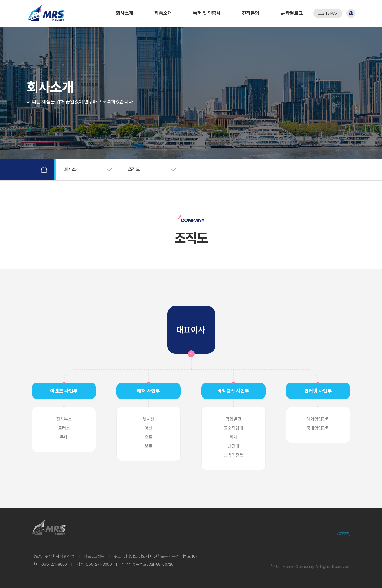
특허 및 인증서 (207, 13)
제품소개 (163, 13)
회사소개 (125, 13)
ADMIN (344, 534)
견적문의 (251, 13)
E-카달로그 (292, 13)
